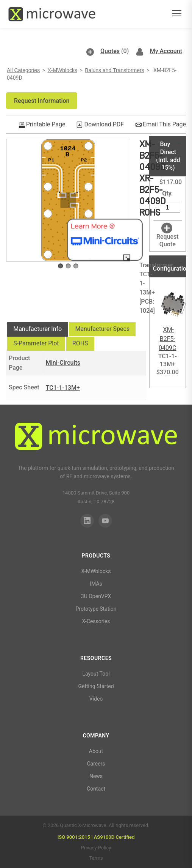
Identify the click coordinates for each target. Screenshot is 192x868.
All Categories (23, 70)
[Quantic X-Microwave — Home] (52, 14)
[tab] (37, 329)
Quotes (110, 51)
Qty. (167, 193)
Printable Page (46, 124)
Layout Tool (96, 674)
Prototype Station (96, 609)
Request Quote (168, 241)
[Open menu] (177, 14)
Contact (96, 789)
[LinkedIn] (87, 521)
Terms (96, 858)
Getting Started (96, 686)
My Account (166, 51)
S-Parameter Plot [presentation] (36, 343)
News (96, 776)
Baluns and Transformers (114, 70)
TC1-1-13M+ (63, 388)
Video (96, 699)
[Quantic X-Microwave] (96, 438)
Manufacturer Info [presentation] (37, 329)
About (96, 751)
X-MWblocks (62, 70)
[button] (42, 101)
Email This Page (164, 124)
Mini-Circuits (63, 363)
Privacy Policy (96, 848)
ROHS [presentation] (80, 343)
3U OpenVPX (96, 596)
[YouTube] (105, 521)
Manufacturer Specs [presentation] (102, 329)
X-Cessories (96, 621)
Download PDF (104, 124)
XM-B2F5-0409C (167, 339)
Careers (96, 764)
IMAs (96, 584)
